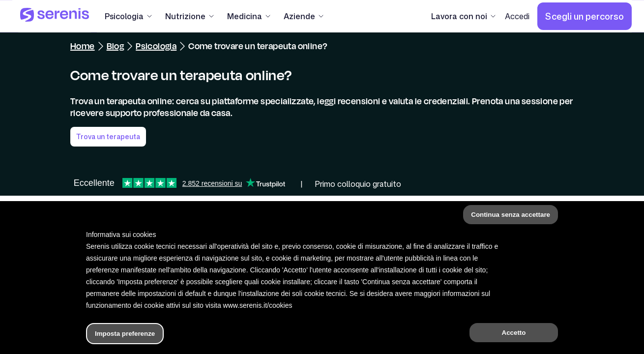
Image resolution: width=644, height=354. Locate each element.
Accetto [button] (514, 333)
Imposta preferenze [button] (125, 334)
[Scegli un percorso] (585, 16)
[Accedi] (517, 16)
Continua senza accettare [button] (511, 215)
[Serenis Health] (55, 16)
